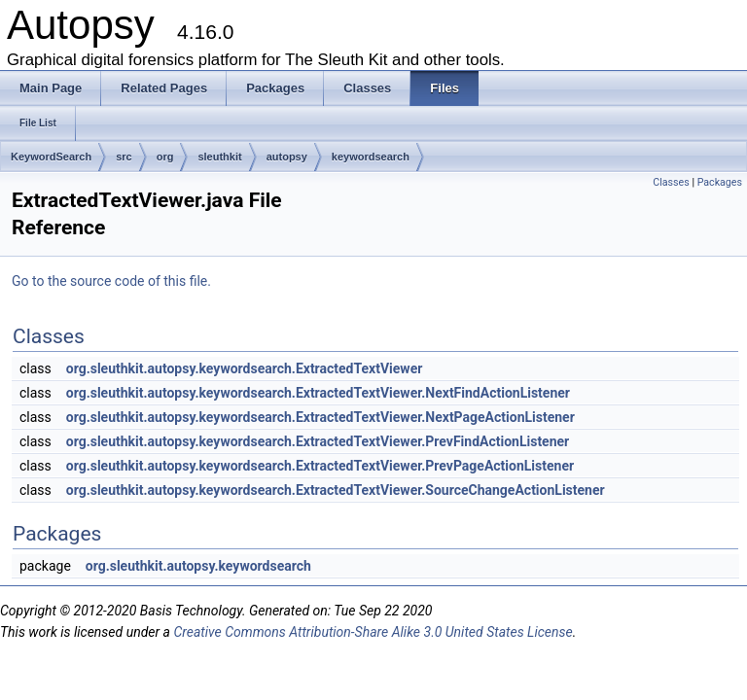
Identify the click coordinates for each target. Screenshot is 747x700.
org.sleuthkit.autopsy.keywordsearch (198, 566)
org (165, 157)
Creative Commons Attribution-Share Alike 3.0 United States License (373, 632)
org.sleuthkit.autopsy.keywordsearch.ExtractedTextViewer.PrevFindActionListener (318, 441)
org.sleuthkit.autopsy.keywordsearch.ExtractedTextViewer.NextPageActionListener (320, 417)
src (124, 157)
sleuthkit (219, 157)
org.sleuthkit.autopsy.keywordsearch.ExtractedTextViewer (245, 368)
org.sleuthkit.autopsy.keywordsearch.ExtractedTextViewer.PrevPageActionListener (320, 466)
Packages (720, 182)
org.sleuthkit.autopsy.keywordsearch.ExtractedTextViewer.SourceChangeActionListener (336, 490)
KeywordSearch (51, 157)
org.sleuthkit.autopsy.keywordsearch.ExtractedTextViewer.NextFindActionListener (318, 393)
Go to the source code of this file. (111, 281)
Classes (671, 182)
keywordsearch (371, 157)
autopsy (287, 157)
